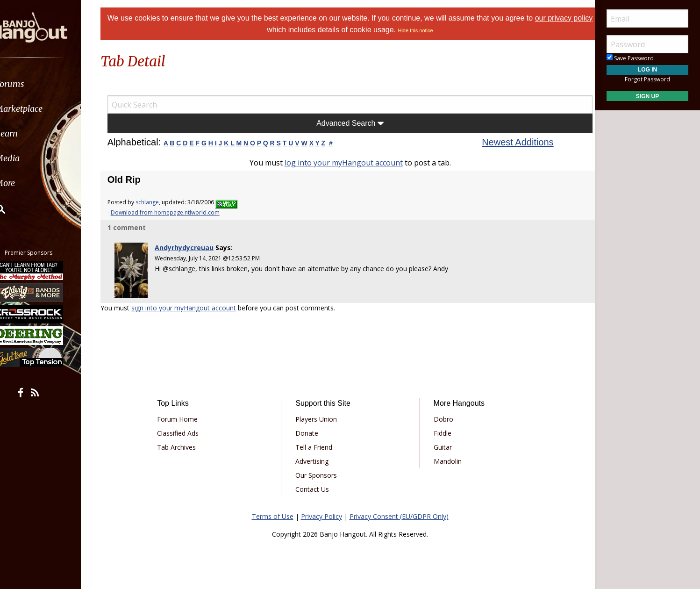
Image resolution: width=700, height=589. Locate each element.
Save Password (630, 58)
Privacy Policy (321, 513)
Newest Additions (512, 142)
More (29, 183)
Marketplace (43, 109)
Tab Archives (186, 444)
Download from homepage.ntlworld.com (177, 212)
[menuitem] (53, 84)
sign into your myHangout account (195, 305)
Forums (34, 84)
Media (32, 158)
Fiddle (439, 430)
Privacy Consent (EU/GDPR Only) (399, 513)
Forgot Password (647, 79)
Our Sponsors (319, 472)
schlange (159, 202)
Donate (310, 430)
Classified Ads (188, 430)
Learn (31, 133)
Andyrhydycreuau (194, 248)
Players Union (319, 416)
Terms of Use (273, 513)
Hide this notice (426, 30)
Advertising (315, 458)
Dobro (440, 416)
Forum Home (187, 416)
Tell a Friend (317, 444)
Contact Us (315, 486)
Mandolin (444, 458)
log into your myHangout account (344, 163)
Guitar (439, 444)
